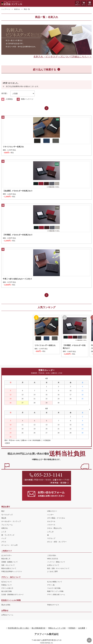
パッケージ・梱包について (56, 562)
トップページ (6, 9)
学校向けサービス (53, 605)
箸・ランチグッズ (8, 535)
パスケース (51, 525)
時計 (3, 511)
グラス (4, 542)
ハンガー (50, 515)
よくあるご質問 (52, 571)
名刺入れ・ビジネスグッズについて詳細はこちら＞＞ (63, 57)
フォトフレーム (7, 525)
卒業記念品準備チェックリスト (12, 571)
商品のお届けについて (9, 568)
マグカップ (51, 538)
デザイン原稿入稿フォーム (56, 595)
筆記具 (4, 518)
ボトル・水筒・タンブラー (57, 542)
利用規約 (72, 628)
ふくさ (4, 532)
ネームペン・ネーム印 (9, 545)
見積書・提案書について (10, 562)
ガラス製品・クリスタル (56, 518)
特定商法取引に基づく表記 (19, 628)
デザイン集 (51, 585)
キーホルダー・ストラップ (11, 521)
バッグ (4, 538)
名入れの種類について (55, 582)
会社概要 (82, 628)
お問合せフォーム (7, 615)
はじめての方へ (7, 555)
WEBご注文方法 (53, 559)
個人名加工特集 (7, 591)
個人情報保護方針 (39, 628)
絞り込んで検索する (45, 70)
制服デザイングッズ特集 (55, 591)
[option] (46, 40)
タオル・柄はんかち (54, 528)
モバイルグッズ (7, 515)
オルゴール (51, 521)
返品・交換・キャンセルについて (58, 568)
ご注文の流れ (52, 555)
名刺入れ (17, 9)
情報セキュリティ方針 (57, 628)
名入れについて (7, 582)
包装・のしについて (8, 565)
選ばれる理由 (6, 605)
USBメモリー (52, 511)
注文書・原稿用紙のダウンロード (12, 595)
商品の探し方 (6, 559)
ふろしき (50, 532)
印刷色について (7, 585)
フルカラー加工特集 (54, 588)
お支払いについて (53, 565)
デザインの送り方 (7, 588)
